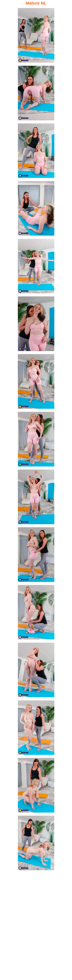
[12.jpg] (36, 671)
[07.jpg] (36, 382)
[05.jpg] (36, 267)
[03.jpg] (36, 152)
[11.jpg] (36, 613)
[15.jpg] (36, 844)
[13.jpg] (36, 729)
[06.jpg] (36, 325)
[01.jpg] (36, 36)
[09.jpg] (36, 498)
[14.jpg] (36, 786)
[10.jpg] (36, 556)
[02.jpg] (36, 94)
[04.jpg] (36, 209)
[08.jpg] (36, 440)
